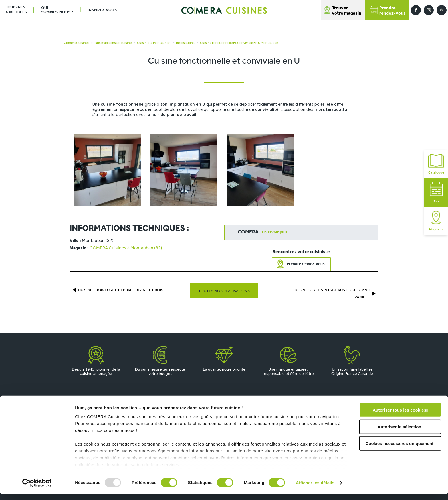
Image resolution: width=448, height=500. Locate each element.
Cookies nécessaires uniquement (399, 450)
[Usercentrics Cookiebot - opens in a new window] (37, 489)
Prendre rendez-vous (306, 264)
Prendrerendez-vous (388, 11)
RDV (436, 193)
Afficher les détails (315, 489)
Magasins (436, 221)
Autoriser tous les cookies (399, 416)
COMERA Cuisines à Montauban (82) (126, 248)
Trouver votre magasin (347, 11)
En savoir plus (275, 232)
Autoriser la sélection (400, 433)
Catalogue (436, 164)
